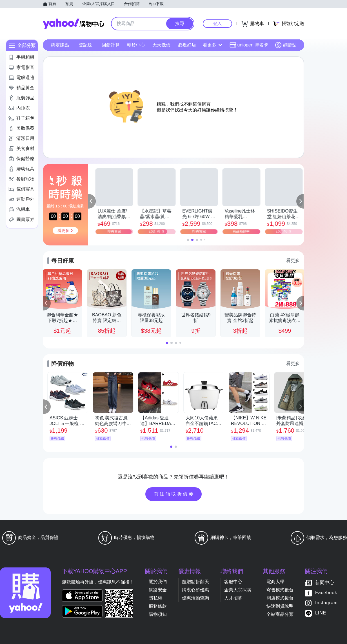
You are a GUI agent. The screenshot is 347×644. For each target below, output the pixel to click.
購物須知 (158, 614)
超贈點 (286, 45)
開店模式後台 (280, 598)
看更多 (212, 45)
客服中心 (233, 582)
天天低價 (161, 45)
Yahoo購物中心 (74, 24)
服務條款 (158, 606)
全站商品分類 (280, 614)
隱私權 (155, 598)
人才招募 (233, 598)
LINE (321, 613)
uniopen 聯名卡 (249, 45)
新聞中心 (325, 583)
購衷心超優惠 (195, 590)
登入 (217, 24)
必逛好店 (187, 45)
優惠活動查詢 (195, 598)
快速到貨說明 (280, 606)
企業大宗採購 (238, 590)
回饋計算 (111, 45)
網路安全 (158, 590)
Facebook (326, 593)
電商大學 (275, 582)
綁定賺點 (60, 45)
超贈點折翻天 (195, 582)
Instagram (326, 603)
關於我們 (158, 582)
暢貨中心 (136, 45)
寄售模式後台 (280, 590)
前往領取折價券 (174, 494)
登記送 (85, 45)
